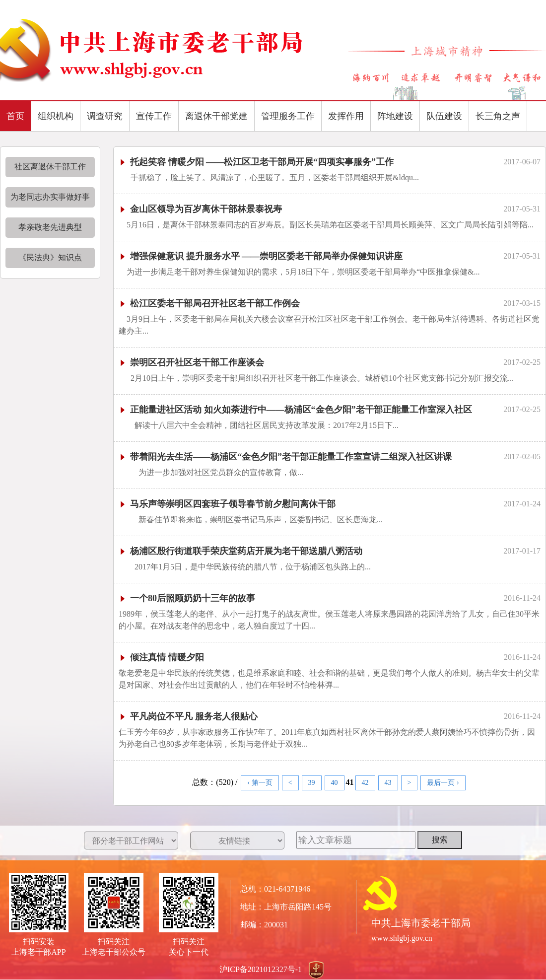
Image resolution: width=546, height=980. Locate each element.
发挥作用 (346, 116)
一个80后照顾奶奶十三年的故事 (187, 598)
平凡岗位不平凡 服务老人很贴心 (188, 716)
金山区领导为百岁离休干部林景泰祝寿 (200, 209)
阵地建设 (395, 116)
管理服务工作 (288, 116)
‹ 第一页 (260, 783)
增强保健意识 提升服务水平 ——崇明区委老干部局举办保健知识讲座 (261, 256)
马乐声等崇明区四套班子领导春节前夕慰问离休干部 (227, 504)
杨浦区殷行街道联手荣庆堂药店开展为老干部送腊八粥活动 (240, 551)
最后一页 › (443, 783)
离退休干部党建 (216, 116)
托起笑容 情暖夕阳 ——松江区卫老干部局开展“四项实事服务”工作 (256, 162)
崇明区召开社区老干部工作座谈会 (191, 362)
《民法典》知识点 (50, 257)
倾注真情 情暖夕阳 (161, 657)
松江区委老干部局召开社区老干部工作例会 (209, 303)
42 (365, 783)
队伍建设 (444, 116)
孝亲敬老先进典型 (50, 227)
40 (335, 783)
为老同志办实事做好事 (50, 197)
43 (388, 783)
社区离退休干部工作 (50, 167)
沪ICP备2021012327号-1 (261, 969)
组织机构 (56, 116)
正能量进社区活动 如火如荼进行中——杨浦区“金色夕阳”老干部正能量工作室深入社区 (295, 410)
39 (312, 783)
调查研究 (105, 116)
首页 (15, 116)
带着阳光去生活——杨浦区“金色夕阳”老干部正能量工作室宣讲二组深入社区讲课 (285, 457)
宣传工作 (154, 116)
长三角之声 (498, 116)
